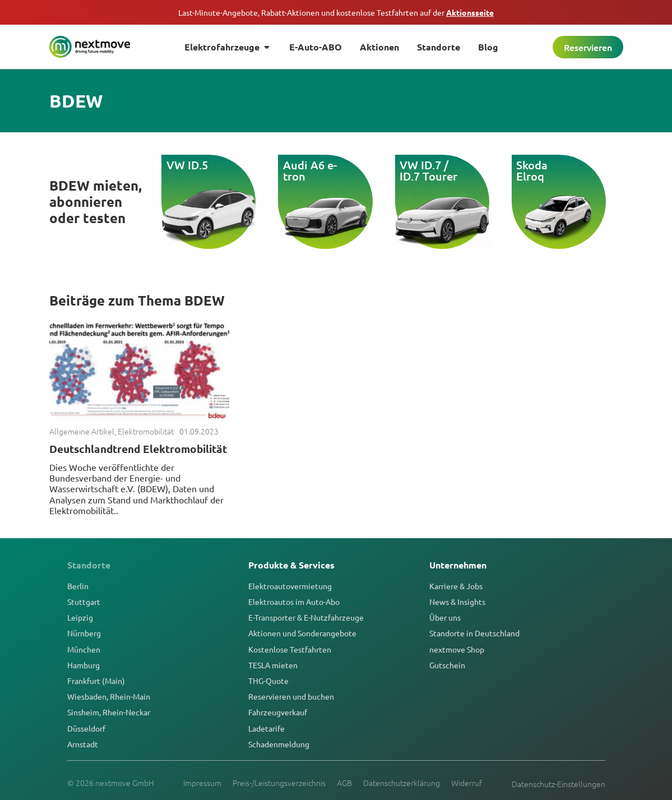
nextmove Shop (457, 649)
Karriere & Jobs (456, 586)
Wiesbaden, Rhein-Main (109, 696)
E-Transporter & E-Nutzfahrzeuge (306, 617)
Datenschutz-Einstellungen (559, 784)
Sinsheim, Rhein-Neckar (109, 712)
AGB (344, 783)
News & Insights (457, 602)
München (84, 649)
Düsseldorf (86, 728)
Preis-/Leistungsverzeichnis (279, 783)
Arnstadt (83, 744)
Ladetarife (267, 728)
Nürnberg (84, 633)
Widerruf (467, 783)
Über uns (445, 617)
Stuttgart (84, 602)
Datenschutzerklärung (402, 783)
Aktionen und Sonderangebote (302, 633)
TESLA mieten (273, 665)
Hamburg (84, 665)
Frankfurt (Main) (96, 681)
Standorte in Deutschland (474, 633)
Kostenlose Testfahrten (290, 649)
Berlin (78, 586)
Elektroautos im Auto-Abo (294, 602)
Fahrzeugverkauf (278, 712)
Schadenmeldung (279, 744)
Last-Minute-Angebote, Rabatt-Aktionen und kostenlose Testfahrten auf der (336, 12)
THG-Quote (268, 681)
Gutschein (447, 665)
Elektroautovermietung (290, 586)
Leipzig (80, 617)
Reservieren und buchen (291, 696)
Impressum (202, 783)
